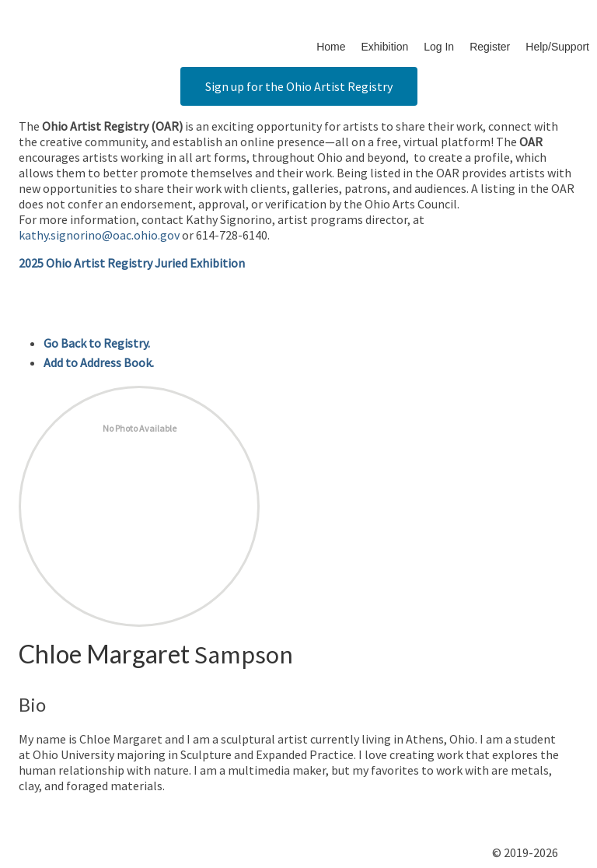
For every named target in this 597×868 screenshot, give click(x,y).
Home (331, 47)
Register (490, 47)
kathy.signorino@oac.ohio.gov (99, 235)
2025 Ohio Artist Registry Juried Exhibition (132, 263)
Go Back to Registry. (97, 343)
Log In (439, 47)
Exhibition (385, 47)
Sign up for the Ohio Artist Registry (299, 86)
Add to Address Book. (99, 362)
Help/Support (557, 47)
